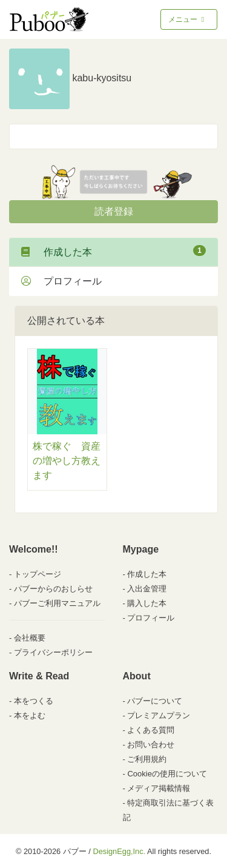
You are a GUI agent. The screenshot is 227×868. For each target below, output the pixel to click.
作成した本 (113, 251)
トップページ (38, 574)
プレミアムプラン (159, 715)
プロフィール (61, 281)
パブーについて (155, 701)
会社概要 (30, 638)
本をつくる (34, 701)
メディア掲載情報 (159, 788)
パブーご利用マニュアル (57, 603)
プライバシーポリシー (53, 652)
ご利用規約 (147, 759)
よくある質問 (151, 730)
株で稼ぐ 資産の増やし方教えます (67, 461)
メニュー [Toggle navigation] (187, 19)
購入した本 (147, 603)
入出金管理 (147, 589)
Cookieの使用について (167, 774)
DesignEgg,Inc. (119, 851)
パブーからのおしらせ (53, 589)
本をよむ (30, 715)
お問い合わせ (151, 745)
